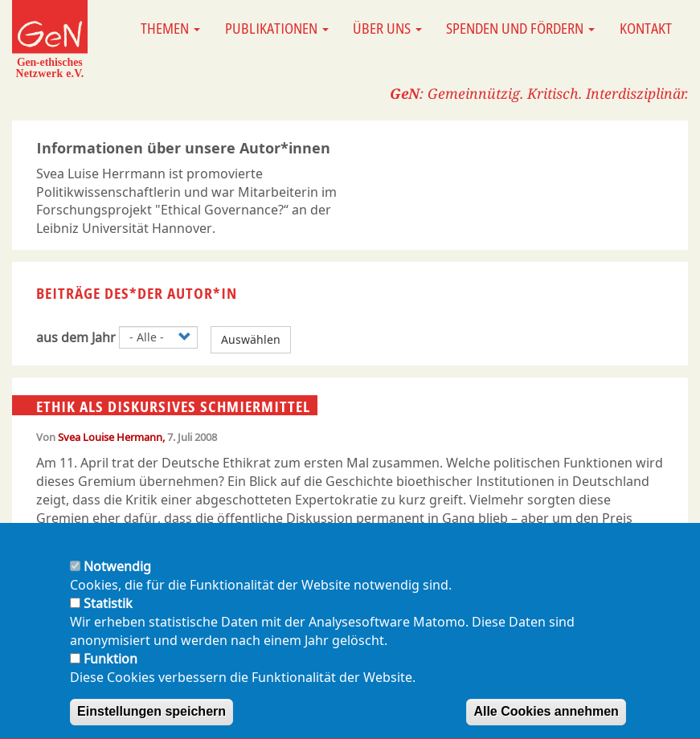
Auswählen (251, 339)
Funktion (111, 675)
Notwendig (117, 583)
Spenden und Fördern (520, 28)
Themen (170, 28)
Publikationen (277, 28)
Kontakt (646, 28)
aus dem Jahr (76, 337)
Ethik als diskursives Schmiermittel (173, 406)
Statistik (108, 619)
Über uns (387, 28)
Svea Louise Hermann (110, 437)
